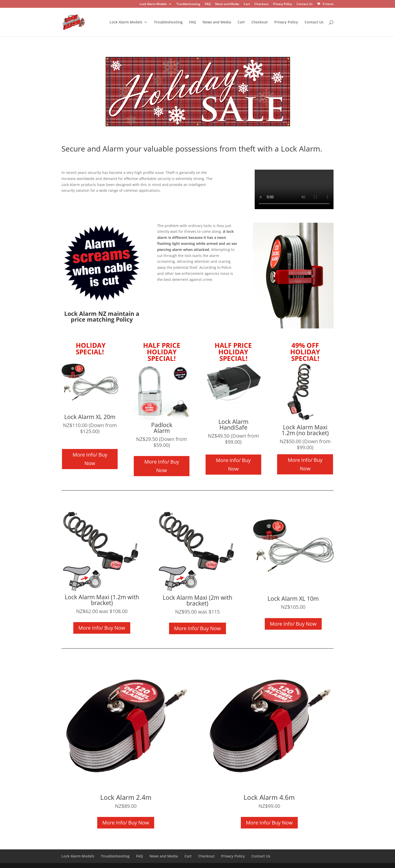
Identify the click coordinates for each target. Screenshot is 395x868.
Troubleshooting (188, 4)
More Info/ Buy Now (90, 459)
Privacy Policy (283, 4)
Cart (247, 4)
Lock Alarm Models (153, 4)
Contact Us (305, 4)
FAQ (208, 4)
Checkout (261, 4)
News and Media (227, 4)
